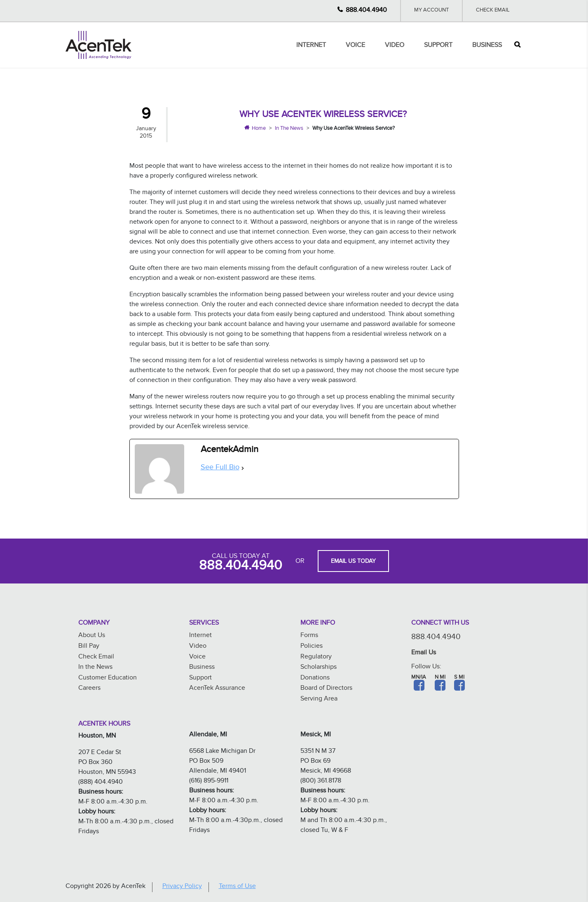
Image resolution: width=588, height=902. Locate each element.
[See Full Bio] (243, 468)
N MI (440, 678)
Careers (89, 689)
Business (487, 46)
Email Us (424, 653)
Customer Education (108, 678)
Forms (309, 636)
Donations (315, 678)
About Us (92, 636)
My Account (431, 11)
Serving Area (319, 699)
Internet (311, 46)
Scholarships (319, 668)
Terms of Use (237, 887)
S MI (459, 678)
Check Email (493, 11)
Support (438, 46)
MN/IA (419, 678)
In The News (289, 129)
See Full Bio (220, 468)
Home (259, 129)
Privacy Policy (182, 887)
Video (395, 46)
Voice (355, 46)
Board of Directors (326, 689)
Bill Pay (89, 647)
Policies (312, 647)
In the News (95, 668)
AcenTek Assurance (217, 689)
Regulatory (316, 657)
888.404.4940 (366, 11)
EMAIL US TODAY (353, 562)
